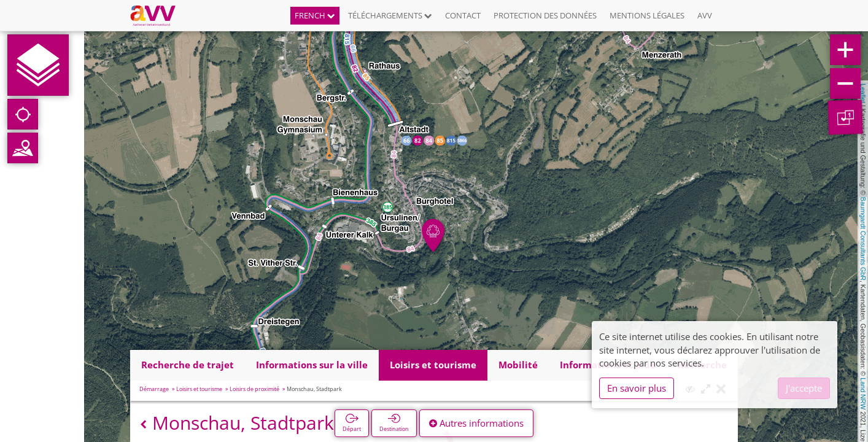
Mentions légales (647, 15)
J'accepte (804, 388)
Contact (463, 15)
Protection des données (545, 15)
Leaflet (863, 93)
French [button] (315, 15)
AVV (705, 15)
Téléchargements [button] (390, 15)
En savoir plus (637, 388)
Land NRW (863, 394)
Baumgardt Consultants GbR (863, 239)
